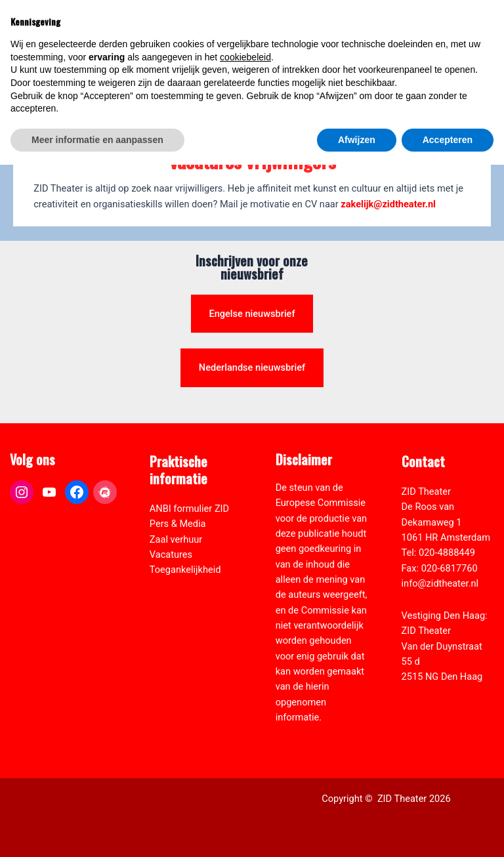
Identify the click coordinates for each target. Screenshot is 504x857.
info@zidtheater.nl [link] (440, 583)
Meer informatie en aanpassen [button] (97, 831)
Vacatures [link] (171, 554)
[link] (487, 83)
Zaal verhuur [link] (176, 539)
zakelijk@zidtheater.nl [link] (388, 204)
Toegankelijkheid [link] (185, 570)
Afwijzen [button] (357, 831)
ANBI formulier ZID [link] (189, 509)
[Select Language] (437, 90)
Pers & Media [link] (178, 524)
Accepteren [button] (448, 831)
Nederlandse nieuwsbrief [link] (252, 367)
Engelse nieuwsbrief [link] (252, 314)
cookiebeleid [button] (245, 749)
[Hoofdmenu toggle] (478, 37)
